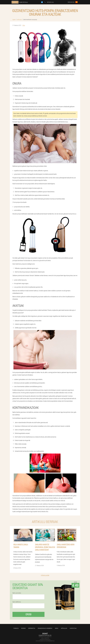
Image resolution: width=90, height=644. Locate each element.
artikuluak (64, 628)
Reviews (23, 628)
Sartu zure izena (17, 593)
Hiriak (57, 628)
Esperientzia (32, 628)
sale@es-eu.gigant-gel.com (45, 635)
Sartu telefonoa (17, 602)
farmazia (16, 628)
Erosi (28, 614)
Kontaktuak (73, 628)
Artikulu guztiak (45, 575)
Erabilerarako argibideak (45, 628)
